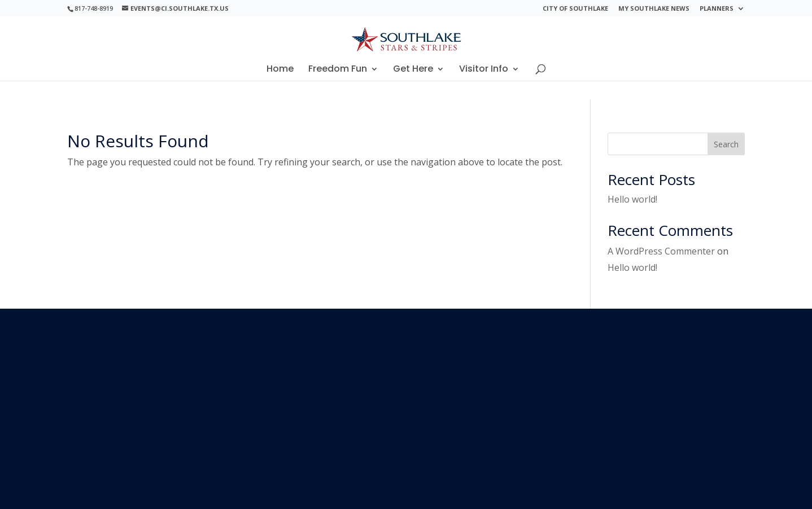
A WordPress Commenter (661, 251)
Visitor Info (484, 70)
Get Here (413, 70)
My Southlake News (654, 9)
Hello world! (632, 199)
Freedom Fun (338, 70)
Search (726, 144)
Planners (717, 9)
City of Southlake (575, 9)
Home (280, 70)
